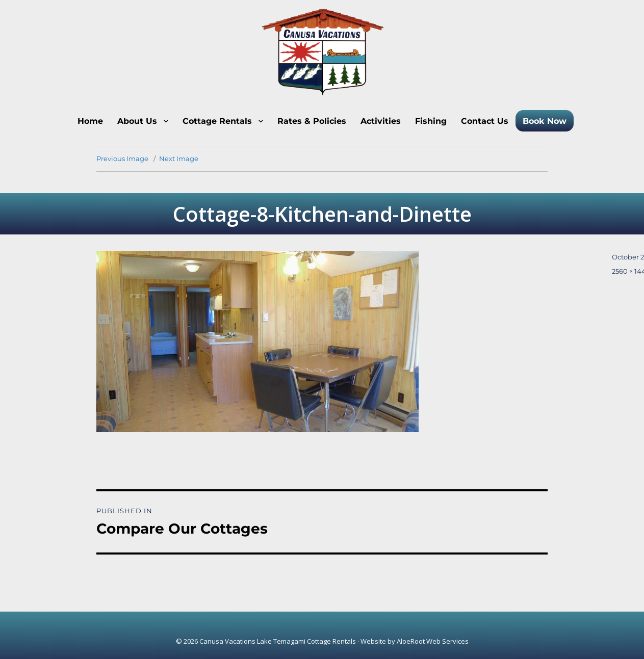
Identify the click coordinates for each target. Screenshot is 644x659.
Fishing (431, 121)
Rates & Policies (312, 121)
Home (90, 121)
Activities (381, 121)
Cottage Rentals (217, 121)
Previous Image (122, 159)
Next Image (179, 159)
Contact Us (485, 121)
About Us (137, 121)
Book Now (545, 121)
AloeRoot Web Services (433, 641)
